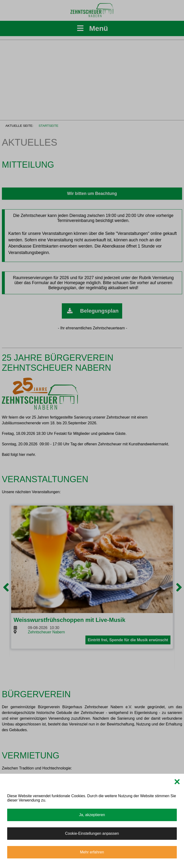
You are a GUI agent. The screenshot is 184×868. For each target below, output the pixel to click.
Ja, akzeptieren (92, 815)
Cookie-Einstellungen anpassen (92, 833)
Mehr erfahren (92, 852)
